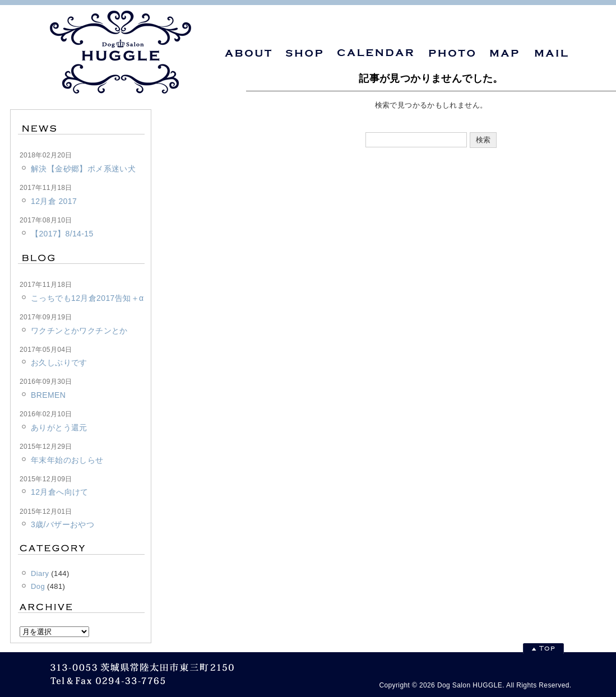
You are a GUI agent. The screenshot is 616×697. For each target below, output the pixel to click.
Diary (40, 573)
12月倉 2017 (54, 201)
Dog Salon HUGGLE (470, 685)
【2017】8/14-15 (62, 234)
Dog (38, 586)
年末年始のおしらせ (67, 460)
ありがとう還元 (59, 428)
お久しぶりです (59, 363)
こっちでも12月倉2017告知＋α (87, 298)
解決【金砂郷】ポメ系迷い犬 (83, 169)
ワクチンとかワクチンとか (79, 331)
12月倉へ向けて (60, 492)
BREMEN (48, 395)
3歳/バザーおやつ (62, 524)
